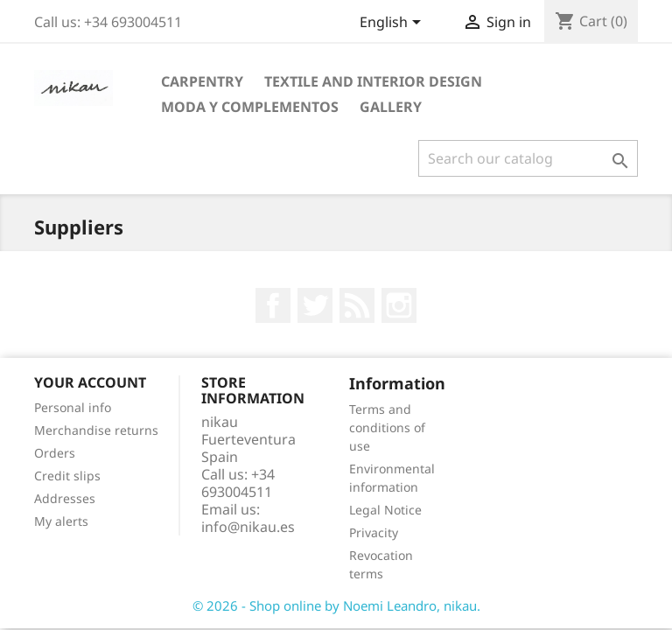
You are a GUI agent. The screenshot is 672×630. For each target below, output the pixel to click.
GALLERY (391, 107)
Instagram (399, 305)
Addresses (65, 498)
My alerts (61, 521)
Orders (55, 453)
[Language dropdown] (393, 24)
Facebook (273, 305)
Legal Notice (385, 510)
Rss (357, 305)
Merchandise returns (96, 430)
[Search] (528, 158)
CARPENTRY (202, 81)
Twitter (315, 305)
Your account (90, 382)
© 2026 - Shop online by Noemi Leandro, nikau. (336, 605)
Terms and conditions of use (387, 427)
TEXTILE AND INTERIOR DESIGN (373, 81)
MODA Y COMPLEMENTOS (250, 107)
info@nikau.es (248, 527)
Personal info (73, 407)
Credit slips (67, 476)
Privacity (374, 532)
